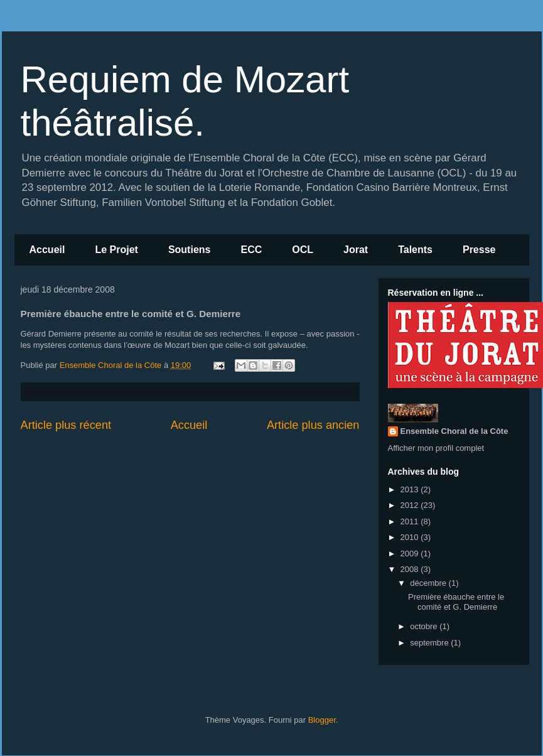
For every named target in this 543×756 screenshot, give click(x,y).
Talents (415, 250)
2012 (411, 505)
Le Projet (116, 250)
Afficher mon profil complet (436, 448)
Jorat (356, 250)
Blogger (322, 720)
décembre (429, 583)
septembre (430, 643)
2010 (411, 537)
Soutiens (190, 250)
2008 (411, 569)
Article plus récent (66, 425)
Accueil (47, 250)
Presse (479, 250)
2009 (411, 553)
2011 (411, 521)
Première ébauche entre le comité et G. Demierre (456, 602)
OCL (303, 250)
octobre (425, 626)
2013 (411, 489)
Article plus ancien (313, 425)
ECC (251, 250)
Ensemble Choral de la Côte (454, 431)
